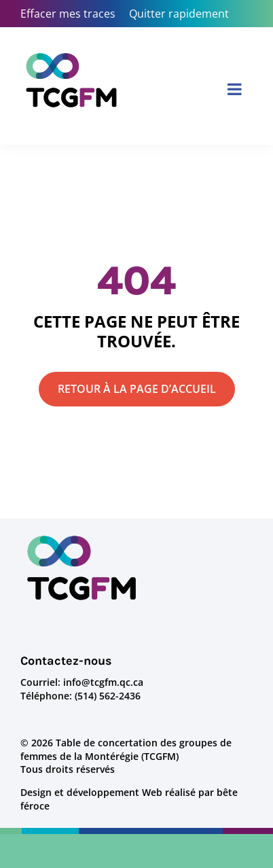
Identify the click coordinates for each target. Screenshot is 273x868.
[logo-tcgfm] (81, 537)
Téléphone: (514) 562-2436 (80, 696)
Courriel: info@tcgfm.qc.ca (82, 682)
